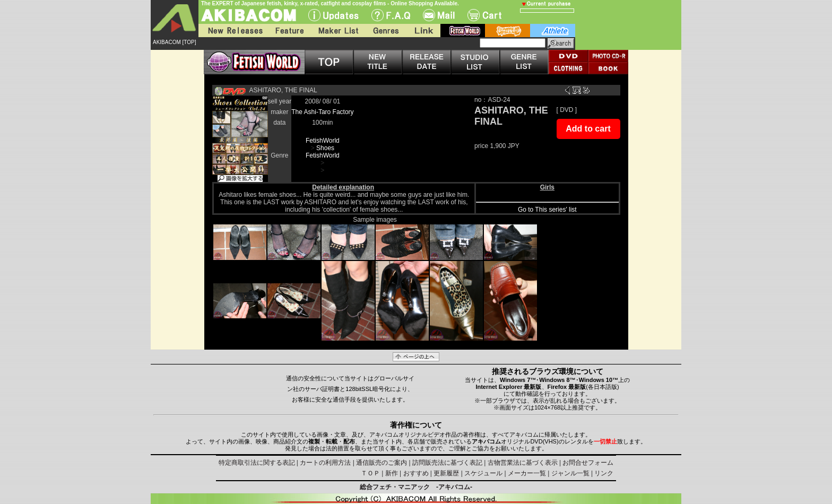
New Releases (233, 31)
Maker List (338, 31)
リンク (604, 473)
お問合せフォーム (588, 463)
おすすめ (416, 473)
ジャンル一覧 (570, 473)
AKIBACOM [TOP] (175, 42)
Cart (484, 15)
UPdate (333, 15)
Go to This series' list (547, 210)
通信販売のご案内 (382, 463)
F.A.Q (391, 15)
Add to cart (588, 129)
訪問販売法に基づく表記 (447, 463)
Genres (385, 31)
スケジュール (483, 473)
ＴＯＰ (370, 473)
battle (508, 31)
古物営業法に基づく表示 (523, 463)
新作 (392, 473)
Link (423, 31)
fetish (463, 31)
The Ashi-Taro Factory (322, 112)
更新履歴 (446, 473)
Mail (439, 15)
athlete (553, 31)
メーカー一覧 (527, 473)
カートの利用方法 (325, 463)
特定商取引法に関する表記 (257, 463)
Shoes (325, 148)
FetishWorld (323, 141)
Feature (289, 31)
